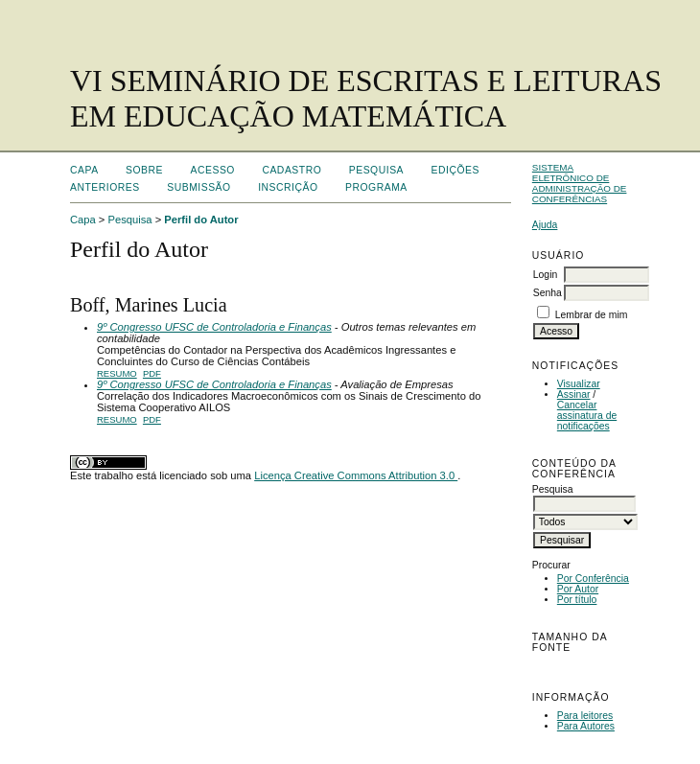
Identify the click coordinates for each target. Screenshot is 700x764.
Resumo (117, 373)
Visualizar (579, 384)
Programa (376, 187)
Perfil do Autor (201, 220)
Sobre (144, 170)
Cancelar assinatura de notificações (587, 416)
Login (545, 275)
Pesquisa (376, 170)
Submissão (198, 187)
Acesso (213, 170)
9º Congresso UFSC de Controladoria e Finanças (214, 327)
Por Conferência (593, 579)
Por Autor (578, 589)
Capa (84, 170)
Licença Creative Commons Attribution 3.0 (356, 475)
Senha (548, 293)
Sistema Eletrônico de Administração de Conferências (580, 183)
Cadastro (292, 170)
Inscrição (288, 187)
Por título (577, 600)
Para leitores (585, 716)
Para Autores (586, 726)
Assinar (574, 394)
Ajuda (545, 225)
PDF (152, 373)
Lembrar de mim (592, 315)
